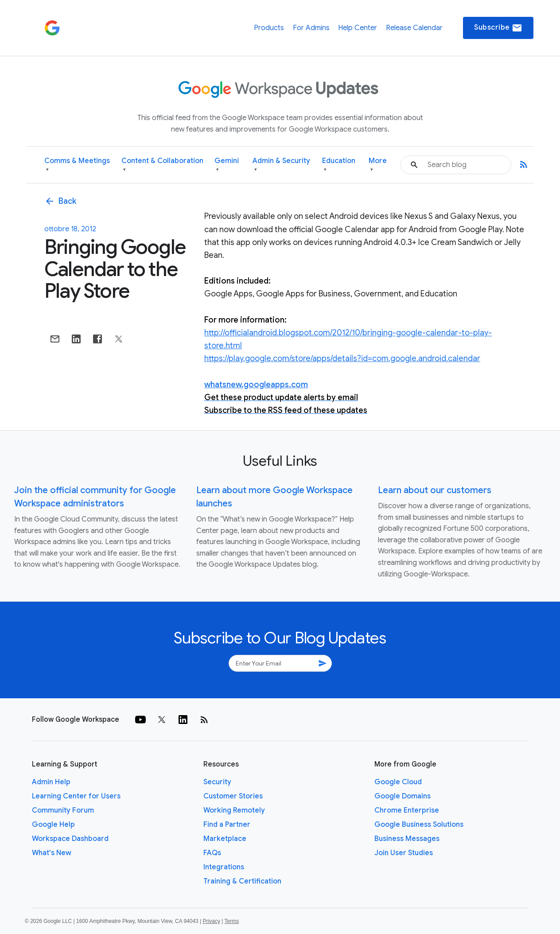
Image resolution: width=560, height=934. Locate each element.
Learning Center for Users (76, 796)
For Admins (311, 28)
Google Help (53, 825)
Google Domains (402, 796)
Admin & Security (281, 165)
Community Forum (63, 810)
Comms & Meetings (77, 165)
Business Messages (407, 839)
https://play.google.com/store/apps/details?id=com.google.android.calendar (342, 358)
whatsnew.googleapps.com (256, 385)
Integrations (224, 867)
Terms (231, 921)
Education (339, 165)
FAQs (212, 853)
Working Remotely (234, 810)
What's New (52, 853)
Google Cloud (398, 782)
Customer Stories (233, 796)
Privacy (212, 921)
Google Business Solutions (419, 825)
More (378, 165)
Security (217, 782)
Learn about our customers (435, 490)
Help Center (358, 28)
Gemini (227, 165)
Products (269, 28)
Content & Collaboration (162, 165)
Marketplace (225, 839)
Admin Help (51, 782)
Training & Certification (242, 881)
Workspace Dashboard (70, 839)
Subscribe (498, 28)
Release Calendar (414, 28)
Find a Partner (227, 825)
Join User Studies (404, 853)
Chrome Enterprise (407, 810)
